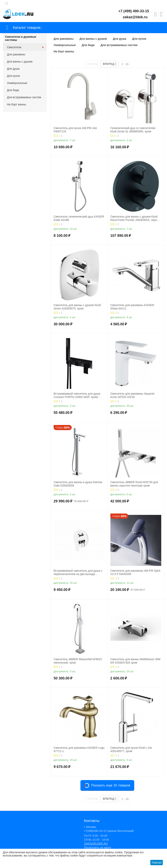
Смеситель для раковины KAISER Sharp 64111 (132, 307)
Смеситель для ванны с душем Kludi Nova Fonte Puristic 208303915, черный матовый (135, 218)
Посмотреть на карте (97, 848)
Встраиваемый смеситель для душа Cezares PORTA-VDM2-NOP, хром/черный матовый (77, 395)
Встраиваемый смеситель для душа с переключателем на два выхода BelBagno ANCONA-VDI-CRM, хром (78, 572)
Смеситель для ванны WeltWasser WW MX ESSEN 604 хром (136, 661)
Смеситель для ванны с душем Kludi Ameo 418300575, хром (77, 307)
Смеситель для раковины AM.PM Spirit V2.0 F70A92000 (135, 572)
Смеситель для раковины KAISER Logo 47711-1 (79, 749)
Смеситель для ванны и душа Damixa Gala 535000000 (78, 484)
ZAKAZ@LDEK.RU (96, 844)
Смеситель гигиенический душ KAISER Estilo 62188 (79, 218)
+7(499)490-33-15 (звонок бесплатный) (109, 831)
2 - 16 (125, 64)
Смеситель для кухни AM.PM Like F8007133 (75, 130)
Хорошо (157, 862)
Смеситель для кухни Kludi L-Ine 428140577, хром (131, 749)
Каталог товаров (27, 28)
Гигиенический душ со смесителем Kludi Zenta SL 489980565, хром (133, 130)
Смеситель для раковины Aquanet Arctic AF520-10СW (132, 395)
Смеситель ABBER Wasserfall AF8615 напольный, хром (78, 661)
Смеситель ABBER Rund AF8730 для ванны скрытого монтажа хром (134, 484)
